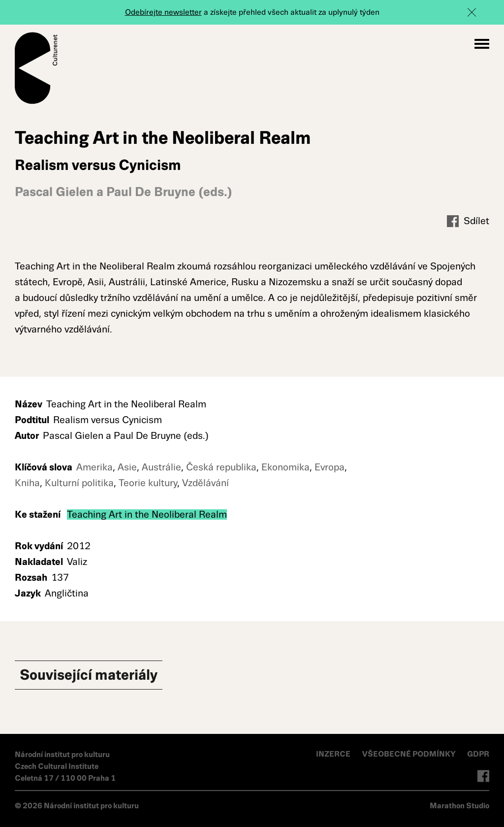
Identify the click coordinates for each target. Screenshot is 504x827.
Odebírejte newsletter (163, 12)
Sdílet (468, 221)
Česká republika (221, 467)
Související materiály (89, 675)
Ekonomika (285, 467)
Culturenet (36, 68)
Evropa (330, 467)
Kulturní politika (79, 483)
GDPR (478, 754)
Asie (127, 467)
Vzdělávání (205, 483)
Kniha (27, 483)
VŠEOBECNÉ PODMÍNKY (410, 754)
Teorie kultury (148, 483)
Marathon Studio (459, 806)
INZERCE (333, 754)
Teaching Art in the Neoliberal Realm (147, 514)
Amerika (94, 467)
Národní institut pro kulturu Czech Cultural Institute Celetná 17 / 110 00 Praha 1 (65, 766)
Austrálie (161, 467)
